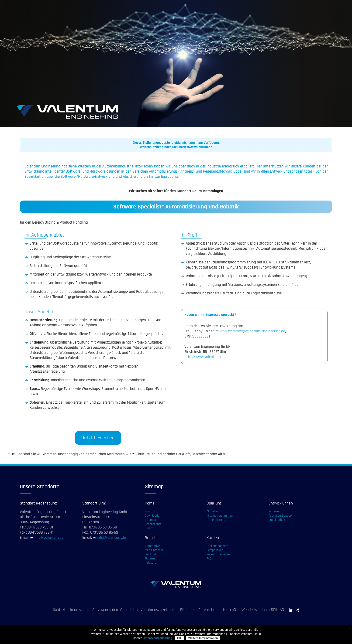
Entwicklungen (281, 503)
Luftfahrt (150, 554)
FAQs (210, 559)
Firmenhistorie (216, 520)
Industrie (150, 563)
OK (179, 638)
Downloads (152, 516)
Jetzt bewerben (98, 438)
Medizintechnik (155, 550)
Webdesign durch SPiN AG (263, 610)
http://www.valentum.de (204, 357)
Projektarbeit (277, 520)
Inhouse (274, 511)
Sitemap (150, 520)
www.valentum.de (199, 147)
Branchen (153, 538)
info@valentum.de (49, 538)
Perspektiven (215, 550)
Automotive (152, 546)
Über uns (214, 503)
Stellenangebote (217, 546)
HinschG (150, 528)
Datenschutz (153, 524)
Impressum (79, 610)
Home (150, 503)
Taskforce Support (280, 516)
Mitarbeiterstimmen (220, 516)
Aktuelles (212, 511)
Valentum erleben (218, 554)
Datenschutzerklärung (157, 638)
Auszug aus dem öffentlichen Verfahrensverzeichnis (134, 610)
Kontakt (150, 511)
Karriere (213, 538)
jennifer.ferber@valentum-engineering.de (252, 331)
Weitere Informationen (203, 638)
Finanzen (151, 559)
